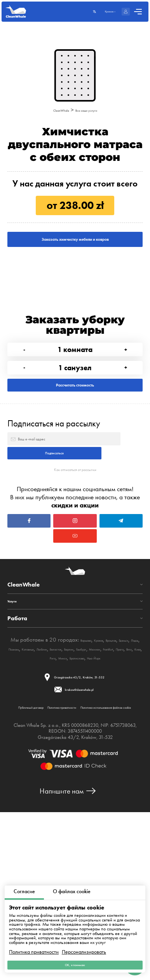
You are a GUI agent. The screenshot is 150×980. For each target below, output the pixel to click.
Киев (37, 793)
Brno (23, 793)
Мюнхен (87, 784)
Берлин (45, 784)
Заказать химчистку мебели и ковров (75, 250)
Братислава (91, 793)
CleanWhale (52, 110)
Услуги (16, 727)
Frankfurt (110, 784)
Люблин (128, 775)
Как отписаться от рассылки (75, 554)
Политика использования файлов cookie (74, 871)
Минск (66, 793)
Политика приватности (34, 944)
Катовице (105, 775)
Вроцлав (21, 775)
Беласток (23, 784)
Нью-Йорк (120, 793)
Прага (130, 784)
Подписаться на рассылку (54, 479)
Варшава (99, 766)
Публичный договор (44, 854)
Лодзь (62, 775)
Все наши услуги (92, 110)
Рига (50, 793)
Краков (122, 766)
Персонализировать (84, 944)
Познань (82, 775)
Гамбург (65, 784)
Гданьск (43, 775)
